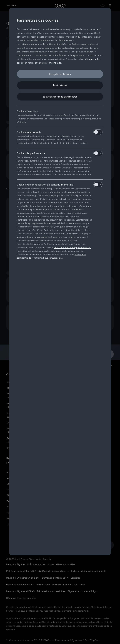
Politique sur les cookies (51, 258)
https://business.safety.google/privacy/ (73, 247)
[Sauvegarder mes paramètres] (60, 97)
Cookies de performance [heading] (60, 153)
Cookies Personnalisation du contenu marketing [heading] (60, 185)
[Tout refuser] (60, 85)
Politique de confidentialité (47, 63)
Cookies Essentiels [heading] (28, 111)
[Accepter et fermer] (60, 74)
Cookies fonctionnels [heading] (60, 132)
